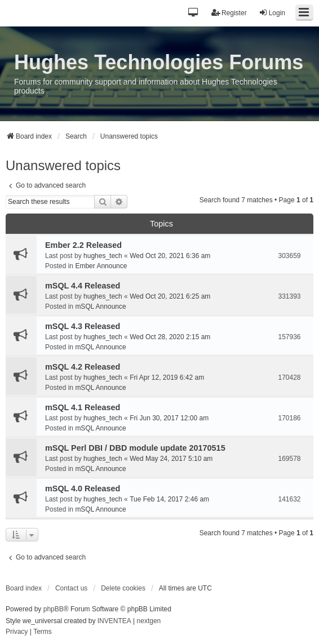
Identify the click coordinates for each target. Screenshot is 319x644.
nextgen (149, 621)
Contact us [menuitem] (71, 588)
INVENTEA (114, 621)
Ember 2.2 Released (83, 245)
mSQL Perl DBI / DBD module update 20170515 (135, 448)
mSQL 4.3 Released (83, 326)
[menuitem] (17, 632)
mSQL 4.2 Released (83, 367)
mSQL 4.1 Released (83, 407)
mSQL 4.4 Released (83, 286)
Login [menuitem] (272, 13)
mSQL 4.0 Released (83, 488)
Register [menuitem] (229, 13)
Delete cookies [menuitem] (123, 588)
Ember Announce (101, 266)
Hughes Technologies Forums (159, 62)
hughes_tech (103, 256)
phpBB (54, 609)
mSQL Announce (100, 307)
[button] (194, 13)
